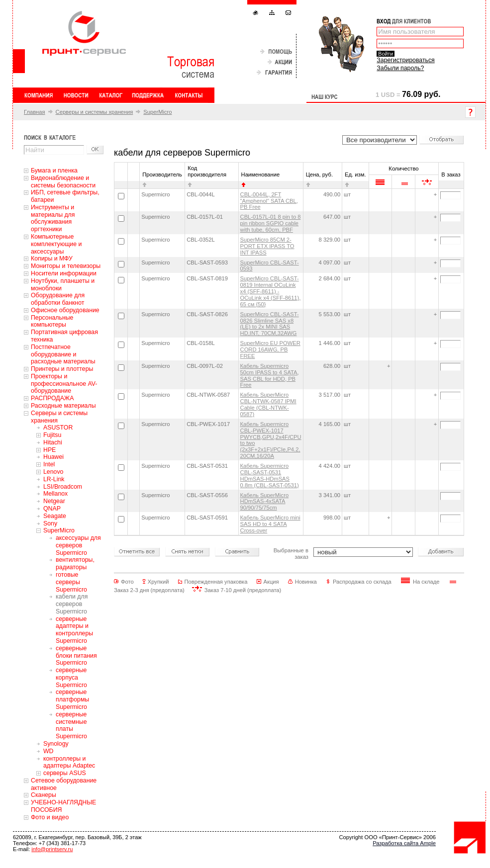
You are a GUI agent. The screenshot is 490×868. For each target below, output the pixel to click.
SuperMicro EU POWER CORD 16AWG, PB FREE (270, 349)
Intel (49, 464)
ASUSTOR (58, 428)
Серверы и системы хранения (95, 112)
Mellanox (55, 494)
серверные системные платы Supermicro (71, 725)
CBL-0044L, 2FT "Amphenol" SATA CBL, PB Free (269, 201)
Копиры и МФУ (52, 259)
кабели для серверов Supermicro (72, 604)
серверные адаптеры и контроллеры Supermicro (74, 630)
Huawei (53, 457)
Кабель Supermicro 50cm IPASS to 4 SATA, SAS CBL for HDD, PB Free (270, 376)
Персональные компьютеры (52, 321)
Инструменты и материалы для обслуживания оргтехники (53, 218)
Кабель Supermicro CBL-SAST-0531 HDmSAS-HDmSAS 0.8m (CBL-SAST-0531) (270, 476)
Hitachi (53, 442)
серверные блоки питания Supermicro (76, 656)
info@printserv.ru (52, 849)
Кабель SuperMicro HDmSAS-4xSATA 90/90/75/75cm (265, 502)
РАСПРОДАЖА (52, 398)
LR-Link (54, 479)
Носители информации (64, 273)
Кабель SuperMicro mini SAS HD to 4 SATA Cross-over (270, 524)
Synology (56, 744)
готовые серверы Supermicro (71, 582)
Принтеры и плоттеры (62, 369)
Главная (35, 112)
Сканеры (44, 795)
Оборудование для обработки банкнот (58, 299)
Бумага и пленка (54, 171)
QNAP (52, 509)
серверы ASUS (65, 773)
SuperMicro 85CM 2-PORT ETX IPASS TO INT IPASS (267, 246)
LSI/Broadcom (63, 487)
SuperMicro (157, 112)
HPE (49, 450)
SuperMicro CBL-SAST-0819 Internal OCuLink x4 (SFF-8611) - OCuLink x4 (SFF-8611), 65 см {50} (271, 291)
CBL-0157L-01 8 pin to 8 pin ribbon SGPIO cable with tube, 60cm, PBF (271, 223)
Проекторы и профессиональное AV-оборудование (64, 384)
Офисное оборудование (65, 310)
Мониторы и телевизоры (66, 266)
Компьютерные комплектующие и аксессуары (56, 244)
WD (49, 751)
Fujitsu (52, 435)
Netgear (54, 501)
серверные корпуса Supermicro (71, 678)
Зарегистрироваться (405, 60)
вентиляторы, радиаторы (75, 564)
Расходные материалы (63, 406)
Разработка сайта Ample (404, 843)
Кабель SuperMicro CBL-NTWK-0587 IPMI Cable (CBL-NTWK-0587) (268, 404)
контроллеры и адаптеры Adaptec (69, 762)
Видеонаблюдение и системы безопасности (63, 182)
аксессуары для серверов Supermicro (78, 545)
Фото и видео (50, 817)
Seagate (55, 516)
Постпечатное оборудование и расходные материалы (63, 354)
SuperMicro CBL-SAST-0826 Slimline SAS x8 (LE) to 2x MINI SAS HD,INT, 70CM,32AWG (270, 324)
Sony (50, 523)
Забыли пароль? (400, 68)
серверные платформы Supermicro (72, 699)
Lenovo (53, 472)
